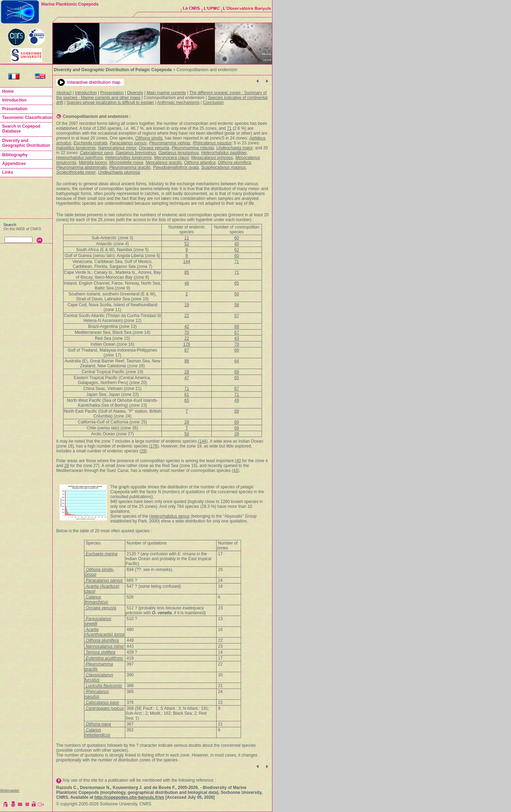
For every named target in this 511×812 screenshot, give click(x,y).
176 (187, 344)
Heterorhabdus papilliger (224, 153)
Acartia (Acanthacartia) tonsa (105, 632)
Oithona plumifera (235, 163)
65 (237, 283)
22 (187, 316)
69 (237, 326)
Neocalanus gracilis (164, 163)
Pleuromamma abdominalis (81, 167)
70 (187, 332)
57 (237, 316)
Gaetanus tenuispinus (179, 153)
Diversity (135, 93)
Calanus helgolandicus (97, 732)
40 (237, 244)
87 (187, 350)
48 (187, 283)
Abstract (64, 93)
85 (187, 272)
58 (237, 305)
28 (187, 372)
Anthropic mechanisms (178, 103)
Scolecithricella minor (76, 172)
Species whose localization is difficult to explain (110, 103)
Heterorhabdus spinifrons (80, 158)
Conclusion (213, 103)
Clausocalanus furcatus (99, 677)
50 (237, 294)
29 (187, 422)
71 (229, 128)
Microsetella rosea (126, 163)
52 (187, 244)
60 (237, 238)
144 (187, 262)
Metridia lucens (93, 163)
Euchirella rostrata (91, 143)
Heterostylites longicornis (129, 158)
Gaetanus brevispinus (136, 153)
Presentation (112, 93)
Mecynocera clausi (171, 158)
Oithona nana (98, 724)
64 (237, 361)
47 (187, 378)
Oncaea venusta (154, 148)
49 (237, 400)
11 (187, 238)
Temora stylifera (100, 652)
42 (187, 326)
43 (237, 338)
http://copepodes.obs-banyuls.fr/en (129, 797)
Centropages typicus (104, 708)
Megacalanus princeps (212, 158)
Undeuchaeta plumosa (119, 172)
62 (237, 250)
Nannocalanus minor (117, 148)
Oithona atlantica (200, 163)
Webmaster (10, 790)
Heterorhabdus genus (169, 516)
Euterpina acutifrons (104, 658)
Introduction (86, 93)
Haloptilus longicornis (76, 148)
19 (187, 305)
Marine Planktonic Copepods (70, 4)
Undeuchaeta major (235, 148)
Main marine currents (166, 93)
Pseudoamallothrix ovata (176, 167)
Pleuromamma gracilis (130, 167)
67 (237, 332)
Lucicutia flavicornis (103, 686)
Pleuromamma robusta (193, 148)
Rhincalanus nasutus (212, 143)
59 (237, 411)
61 (187, 394)
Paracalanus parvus (128, 143)
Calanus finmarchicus (96, 600)
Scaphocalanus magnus (224, 167)
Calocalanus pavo (96, 153)
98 (187, 361)
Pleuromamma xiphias (170, 143)
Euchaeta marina (101, 554)
